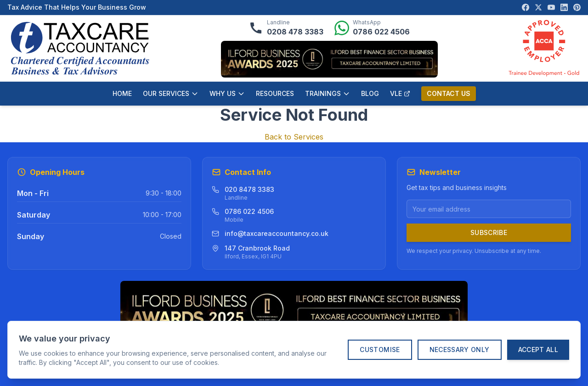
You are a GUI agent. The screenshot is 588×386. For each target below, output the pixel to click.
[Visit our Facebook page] (526, 7)
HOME (122, 93)
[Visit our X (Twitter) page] (538, 7)
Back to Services (294, 137)
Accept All (538, 350)
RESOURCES (275, 93)
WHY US (227, 93)
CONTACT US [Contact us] (449, 93)
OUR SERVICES (171, 93)
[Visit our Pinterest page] (577, 7)
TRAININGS (328, 93)
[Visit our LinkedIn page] (564, 7)
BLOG (370, 93)
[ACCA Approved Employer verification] (544, 48)
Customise (380, 350)
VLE (400, 93)
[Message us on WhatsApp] (372, 28)
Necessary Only (460, 350)
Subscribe (489, 232)
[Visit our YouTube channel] (551, 7)
